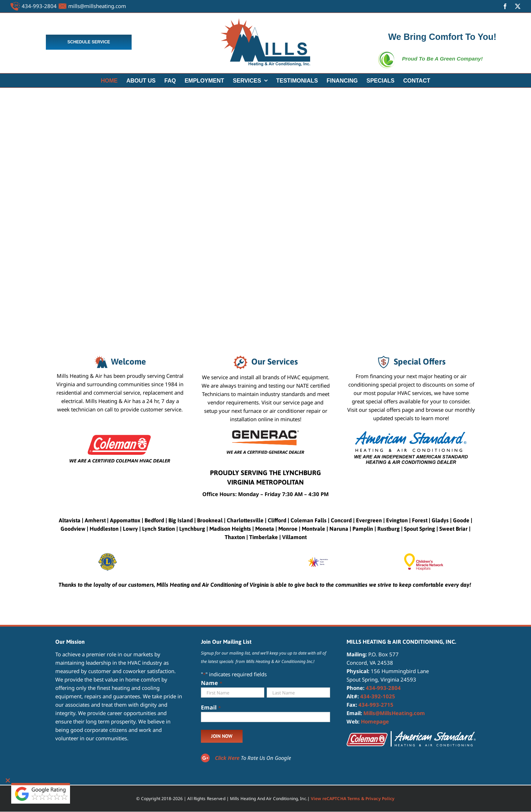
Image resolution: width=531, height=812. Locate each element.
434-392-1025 (378, 696)
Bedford (154, 520)
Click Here (227, 758)
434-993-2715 (376, 705)
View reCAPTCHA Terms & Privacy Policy (353, 799)
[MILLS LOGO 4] (265, 21)
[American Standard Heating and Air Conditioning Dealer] (411, 433)
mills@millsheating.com (97, 6)
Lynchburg (192, 529)
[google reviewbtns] (41, 785)
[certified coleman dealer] (120, 433)
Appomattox (125, 520)
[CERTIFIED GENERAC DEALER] (265, 433)
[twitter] (518, 6)
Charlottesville (245, 520)
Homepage (375, 721)
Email (211, 708)
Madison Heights (230, 529)
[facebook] (505, 6)
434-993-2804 (39, 6)
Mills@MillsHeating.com (394, 713)
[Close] (8, 781)
